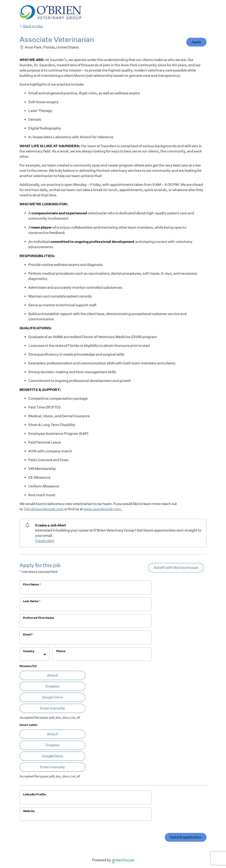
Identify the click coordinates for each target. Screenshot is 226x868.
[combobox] (23, 656)
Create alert (45, 541)
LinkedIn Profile (35, 794)
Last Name (32, 601)
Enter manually (53, 708)
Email (28, 634)
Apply (196, 42)
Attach (53, 675)
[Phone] (102, 657)
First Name (32, 584)
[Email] (85, 640)
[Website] (85, 817)
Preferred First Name (39, 618)
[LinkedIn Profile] (85, 800)
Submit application (186, 837)
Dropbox (53, 686)
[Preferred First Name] (85, 624)
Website (29, 811)
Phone (61, 651)
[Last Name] (85, 607)
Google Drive (52, 697)
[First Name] (85, 590)
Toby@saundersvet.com (44, 509)
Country (29, 651)
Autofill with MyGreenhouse (176, 568)
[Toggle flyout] (45, 655)
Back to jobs (31, 26)
